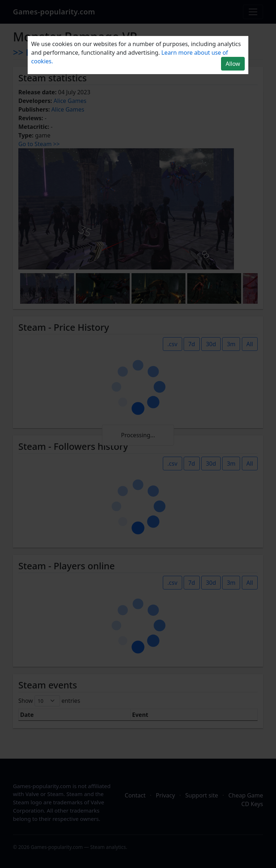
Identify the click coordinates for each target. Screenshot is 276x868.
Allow (233, 64)
